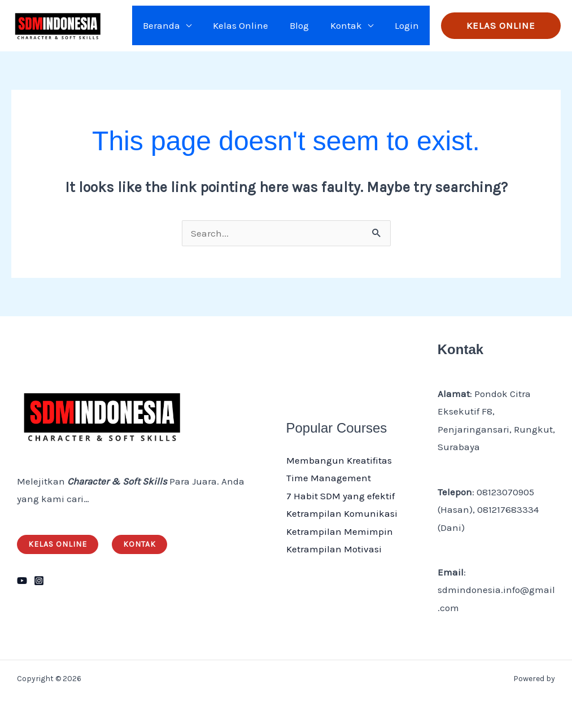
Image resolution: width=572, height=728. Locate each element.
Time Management (329, 478)
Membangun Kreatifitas (339, 460)
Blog (305, 25)
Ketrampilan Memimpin (340, 531)
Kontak (350, 25)
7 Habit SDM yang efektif (340, 496)
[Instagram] (39, 581)
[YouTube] (22, 581)
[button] (501, 26)
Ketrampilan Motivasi (334, 549)
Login (408, 25)
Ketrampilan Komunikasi (342, 513)
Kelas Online (248, 25)
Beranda (172, 25)
